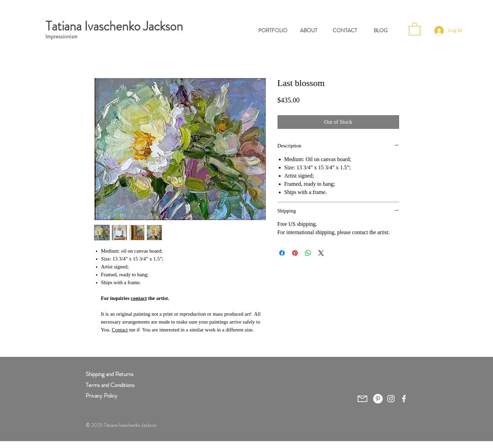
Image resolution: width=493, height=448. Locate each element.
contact (139, 298)
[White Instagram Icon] (391, 399)
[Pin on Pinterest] (295, 253)
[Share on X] (321, 253)
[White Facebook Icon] (404, 399)
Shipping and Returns (109, 374)
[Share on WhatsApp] (308, 253)
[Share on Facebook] (282, 253)
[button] (415, 28)
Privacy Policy (102, 396)
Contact (120, 330)
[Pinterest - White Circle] (378, 399)
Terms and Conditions (110, 385)
